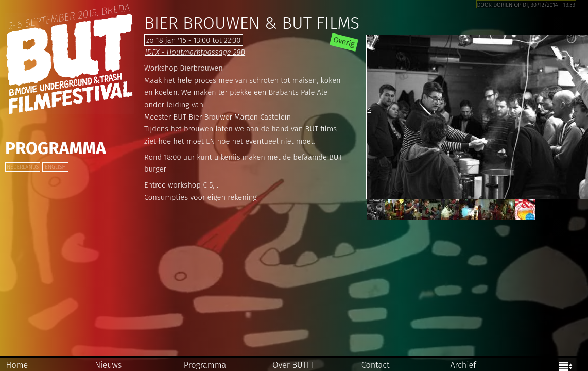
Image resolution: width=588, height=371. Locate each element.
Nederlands (23, 167)
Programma (56, 148)
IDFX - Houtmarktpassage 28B (195, 52)
